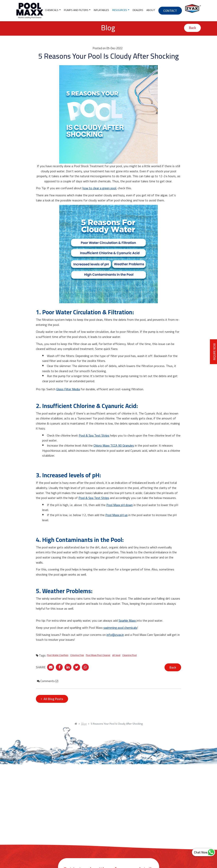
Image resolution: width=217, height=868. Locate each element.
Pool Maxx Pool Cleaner (98, 655)
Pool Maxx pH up (116, 515)
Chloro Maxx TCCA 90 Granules (114, 445)
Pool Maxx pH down (120, 505)
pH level (116, 655)
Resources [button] (120, 10)
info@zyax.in (115, 635)
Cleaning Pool (130, 655)
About (151, 10)
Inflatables (101, 10)
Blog (84, 724)
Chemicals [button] (52, 10)
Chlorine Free (77, 655)
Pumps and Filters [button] (76, 10)
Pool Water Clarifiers (58, 655)
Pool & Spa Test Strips (94, 435)
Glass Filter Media (68, 389)
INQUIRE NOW (213, 352)
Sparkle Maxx (128, 620)
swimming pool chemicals (120, 628)
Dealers (138, 10)
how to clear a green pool (99, 188)
